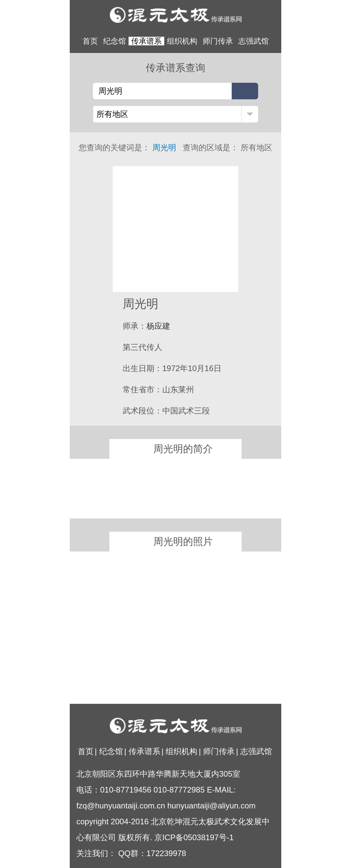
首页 (90, 41)
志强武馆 (253, 41)
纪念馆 (115, 41)
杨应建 (158, 326)
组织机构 (182, 41)
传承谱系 (146, 41)
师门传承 (218, 41)
